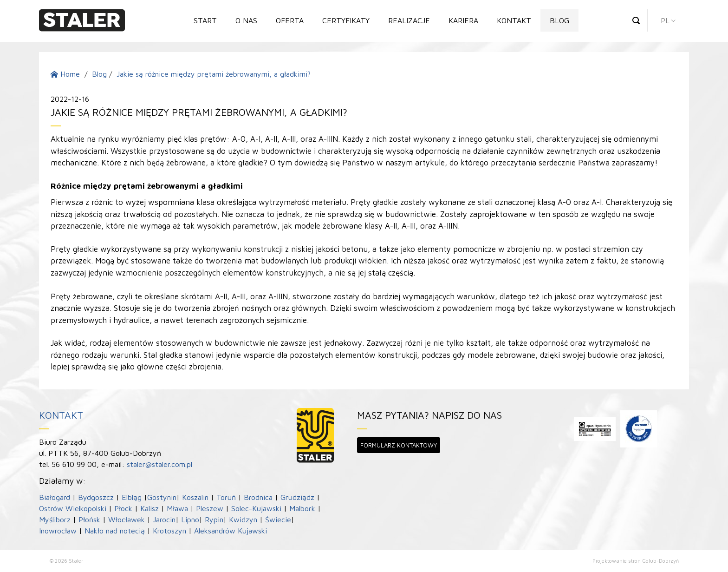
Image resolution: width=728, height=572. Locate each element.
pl (665, 20)
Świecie (278, 519)
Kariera (463, 20)
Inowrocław (58, 531)
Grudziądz (297, 497)
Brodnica (258, 497)
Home (65, 74)
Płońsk (89, 519)
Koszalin (195, 497)
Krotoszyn (169, 531)
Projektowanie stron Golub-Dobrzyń (636, 561)
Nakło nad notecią (115, 531)
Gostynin (162, 497)
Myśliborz (55, 519)
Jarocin (164, 519)
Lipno (190, 519)
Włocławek (127, 519)
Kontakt (514, 20)
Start (205, 20)
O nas (246, 20)
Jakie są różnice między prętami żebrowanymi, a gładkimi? (214, 74)
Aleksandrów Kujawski (231, 531)
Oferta (290, 20)
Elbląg (132, 497)
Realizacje (409, 20)
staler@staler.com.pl (159, 464)
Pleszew (210, 508)
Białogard (55, 497)
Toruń (226, 497)
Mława (177, 508)
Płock (123, 508)
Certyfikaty (346, 20)
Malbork (302, 508)
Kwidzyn (243, 519)
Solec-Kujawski (256, 508)
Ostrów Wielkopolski (73, 508)
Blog (559, 20)
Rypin (214, 519)
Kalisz (149, 508)
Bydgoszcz (96, 497)
